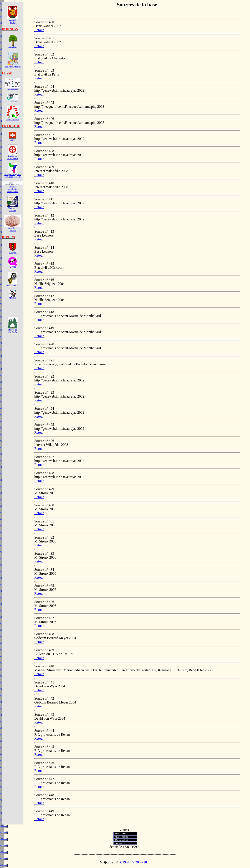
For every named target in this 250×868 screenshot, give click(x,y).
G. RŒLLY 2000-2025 (135, 862)
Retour (39, 30)
